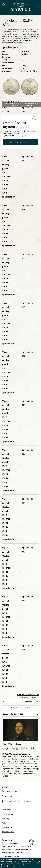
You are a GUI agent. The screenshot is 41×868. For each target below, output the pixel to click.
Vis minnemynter (8, 832)
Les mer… (12, 866)
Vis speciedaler (7, 814)
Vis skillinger (6, 819)
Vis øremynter (7, 827)
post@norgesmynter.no (14, 791)
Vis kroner (5, 823)
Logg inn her (8, 131)
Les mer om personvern (11, 856)
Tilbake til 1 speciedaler (20, 708)
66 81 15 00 (12, 797)
